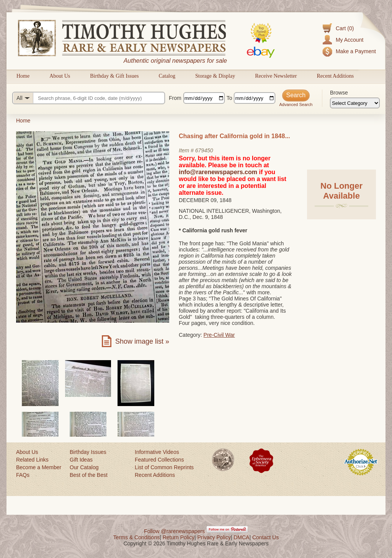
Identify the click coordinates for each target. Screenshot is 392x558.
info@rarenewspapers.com (218, 172)
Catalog (167, 76)
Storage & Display (215, 76)
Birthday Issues (88, 452)
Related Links (32, 460)
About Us (60, 76)
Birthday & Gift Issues (114, 76)
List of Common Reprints (164, 467)
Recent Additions (335, 76)
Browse (339, 93)
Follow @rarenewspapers (174, 531)
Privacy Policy (214, 537)
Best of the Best (89, 475)
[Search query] (89, 98)
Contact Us (265, 537)
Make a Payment (356, 51)
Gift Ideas (81, 460)
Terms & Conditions (136, 537)
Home (23, 76)
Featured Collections (159, 460)
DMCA (241, 537)
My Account (350, 40)
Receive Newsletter (276, 76)
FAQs (23, 475)
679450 (204, 150)
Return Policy (179, 537)
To (229, 98)
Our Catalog (84, 467)
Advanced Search (296, 104)
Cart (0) (345, 28)
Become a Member (39, 467)
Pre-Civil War (219, 335)
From (175, 98)
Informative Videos (157, 452)
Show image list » (142, 341)
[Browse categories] (355, 103)
